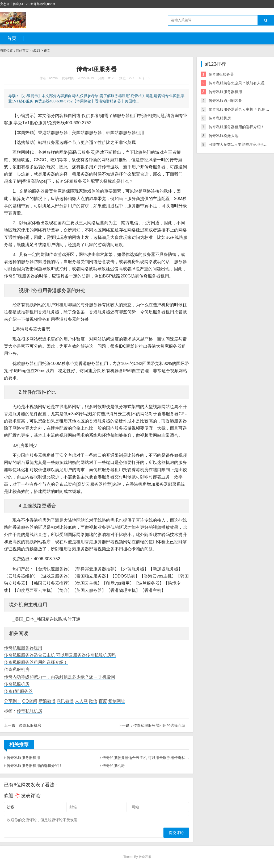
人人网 (81, 701)
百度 (103, 701)
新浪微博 (47, 701)
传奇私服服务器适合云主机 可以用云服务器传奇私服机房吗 (60, 655)
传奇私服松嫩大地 (224, 136)
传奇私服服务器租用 (23, 648)
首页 (12, 38)
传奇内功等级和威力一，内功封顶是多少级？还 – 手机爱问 (60, 677)
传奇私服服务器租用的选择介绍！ (36, 662)
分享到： (12, 701)
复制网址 (117, 701)
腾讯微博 (65, 701)
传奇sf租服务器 (18, 691)
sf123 (36, 51)
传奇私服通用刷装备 (225, 101)
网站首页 (22, 51)
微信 (93, 701)
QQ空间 (30, 701)
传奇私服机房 (17, 669)
